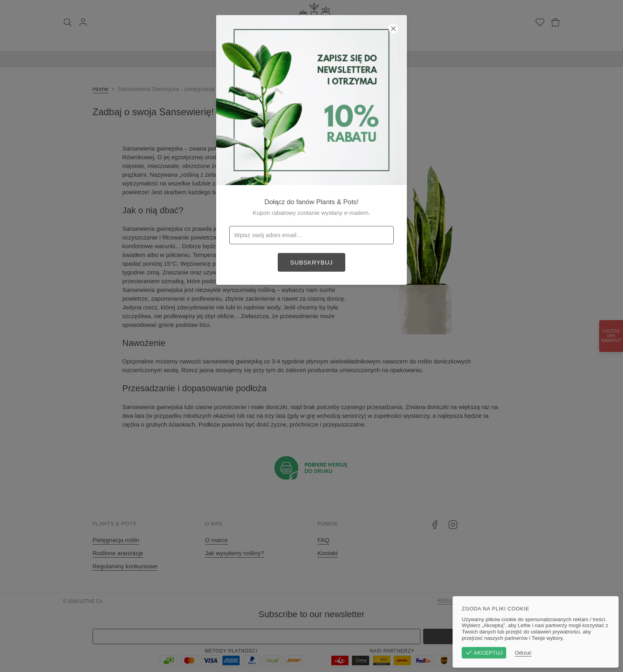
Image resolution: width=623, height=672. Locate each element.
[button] (311, 336)
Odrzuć (526, 653)
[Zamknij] (393, 29)
